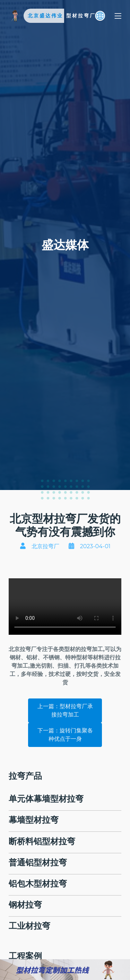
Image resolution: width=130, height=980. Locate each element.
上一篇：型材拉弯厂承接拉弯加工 (65, 710)
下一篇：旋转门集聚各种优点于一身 (65, 735)
